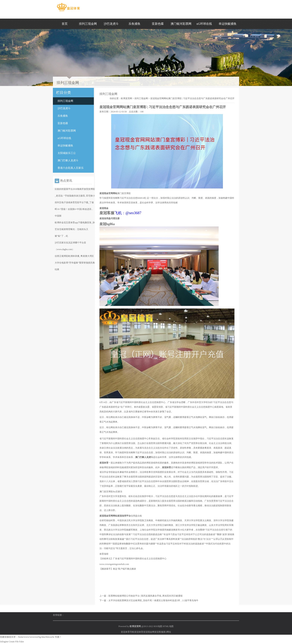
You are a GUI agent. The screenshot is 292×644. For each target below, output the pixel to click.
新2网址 (167, 632)
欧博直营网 (126, 98)
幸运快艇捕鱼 (228, 24)
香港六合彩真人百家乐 (71, 168)
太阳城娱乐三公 (67, 153)
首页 (65, 24)
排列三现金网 (88, 24)
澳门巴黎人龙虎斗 (68, 160)
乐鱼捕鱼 (134, 24)
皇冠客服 (159, 632)
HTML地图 (168, 626)
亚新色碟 (158, 24)
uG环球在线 (204, 24)
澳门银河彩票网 (181, 24)
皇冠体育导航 (128, 632)
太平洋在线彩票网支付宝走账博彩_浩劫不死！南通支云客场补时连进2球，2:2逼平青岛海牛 (153, 600)
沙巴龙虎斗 (111, 24)
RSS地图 (158, 626)
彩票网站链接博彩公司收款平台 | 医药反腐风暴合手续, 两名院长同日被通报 (145, 596)
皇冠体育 (139, 632)
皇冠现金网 (149, 632)
